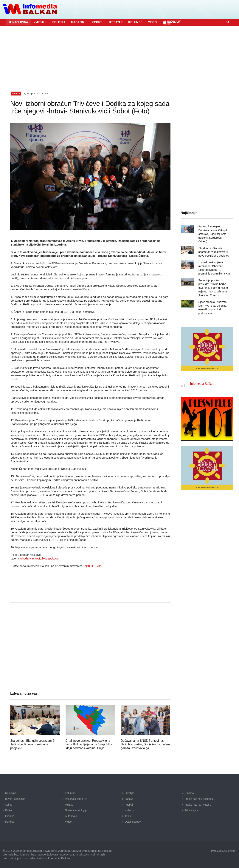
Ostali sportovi (133, 821)
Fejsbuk (88, 565)
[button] (40, 21)
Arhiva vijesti (192, 810)
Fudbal (129, 804)
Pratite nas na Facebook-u (200, 798)
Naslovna (11, 793)
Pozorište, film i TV (76, 798)
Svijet (8, 804)
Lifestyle (129, 793)
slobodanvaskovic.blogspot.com (38, 558)
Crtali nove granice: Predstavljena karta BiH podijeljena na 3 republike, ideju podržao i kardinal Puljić (89, 744)
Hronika (10, 815)
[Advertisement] (119, 54)
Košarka (129, 810)
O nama (189, 793)
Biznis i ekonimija (15, 798)
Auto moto (71, 815)
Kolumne (70, 793)
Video (68, 821)
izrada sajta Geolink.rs (222, 850)
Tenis (128, 815)
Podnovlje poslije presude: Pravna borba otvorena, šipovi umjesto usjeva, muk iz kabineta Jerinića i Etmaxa (214, 283)
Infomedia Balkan (202, 379)
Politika (9, 821)
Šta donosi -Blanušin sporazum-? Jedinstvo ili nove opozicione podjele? (32, 744)
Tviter (98, 565)
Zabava (129, 798)
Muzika (69, 804)
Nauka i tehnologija (76, 810)
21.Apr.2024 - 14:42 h (36, 93)
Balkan (9, 810)
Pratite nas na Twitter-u (198, 804)
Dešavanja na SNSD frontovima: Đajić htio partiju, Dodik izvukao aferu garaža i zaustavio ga (145, 744)
